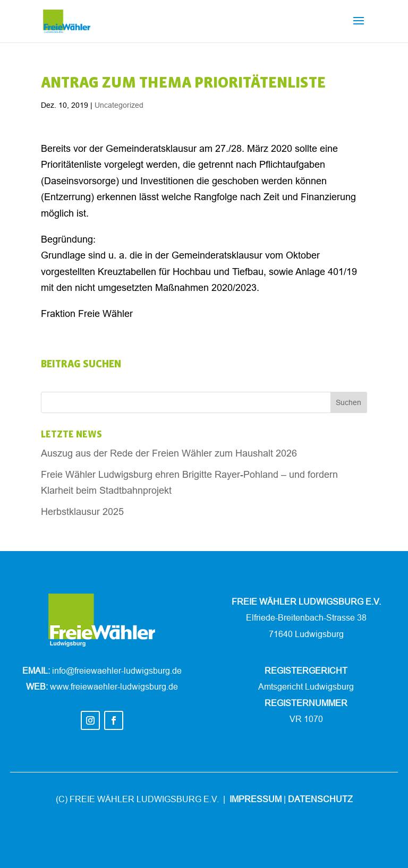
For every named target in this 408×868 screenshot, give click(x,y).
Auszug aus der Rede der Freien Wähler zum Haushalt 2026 (169, 453)
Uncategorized (119, 105)
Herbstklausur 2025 (82, 512)
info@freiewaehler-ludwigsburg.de (117, 671)
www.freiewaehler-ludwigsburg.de (114, 686)
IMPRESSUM (256, 799)
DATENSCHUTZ (320, 799)
